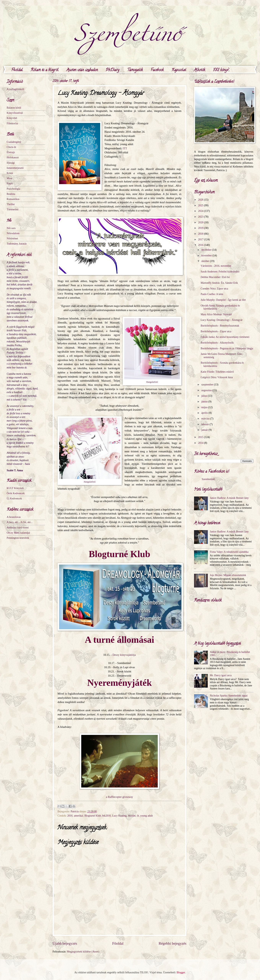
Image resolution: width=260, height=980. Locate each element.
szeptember (208, 385)
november (207, 256)
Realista (11, 194)
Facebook (157, 70)
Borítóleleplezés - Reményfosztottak (220, 326)
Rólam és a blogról (45, 70)
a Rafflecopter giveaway (119, 797)
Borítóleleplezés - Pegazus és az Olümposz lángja (227, 348)
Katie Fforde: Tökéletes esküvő (217, 372)
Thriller (11, 204)
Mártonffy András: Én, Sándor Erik (219, 283)
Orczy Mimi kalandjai (18, 533)
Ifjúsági (11, 163)
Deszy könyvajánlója (124, 655)
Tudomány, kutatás (17, 244)
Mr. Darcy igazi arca (221, 675)
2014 (201, 443)
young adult (147, 816)
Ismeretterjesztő (15, 168)
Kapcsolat (179, 70)
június (205, 402)
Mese (10, 178)
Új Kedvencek (14, 499)
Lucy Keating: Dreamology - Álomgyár (221, 320)
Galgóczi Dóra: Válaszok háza (217, 377)
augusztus (207, 390)
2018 (201, 234)
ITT (125, 148)
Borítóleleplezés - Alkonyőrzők (217, 343)
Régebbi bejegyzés (173, 943)
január (205, 430)
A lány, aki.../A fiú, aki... (20, 522)
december (207, 250)
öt (138, 816)
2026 (201, 200)
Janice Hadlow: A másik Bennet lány (229, 498)
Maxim (132, 816)
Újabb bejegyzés (65, 943)
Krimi (10, 173)
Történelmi (13, 209)
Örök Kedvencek (16, 493)
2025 (201, 205)
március (206, 419)
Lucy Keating (119, 816)
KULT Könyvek (15, 488)
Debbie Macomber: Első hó (215, 277)
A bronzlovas (14, 517)
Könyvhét (12, 118)
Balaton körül (14, 108)
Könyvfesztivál (15, 113)
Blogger (181, 972)
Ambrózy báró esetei (18, 528)
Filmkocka (12, 123)
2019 (201, 228)
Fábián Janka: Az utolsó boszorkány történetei (225, 337)
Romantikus (13, 199)
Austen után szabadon (82, 70)
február (205, 424)
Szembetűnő (208, 479)
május (205, 407)
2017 (201, 239)
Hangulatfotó (152, 382)
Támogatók (135, 70)
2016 (70, 816)
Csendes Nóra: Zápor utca (214, 289)
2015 (201, 437)
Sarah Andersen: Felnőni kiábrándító (220, 272)
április (205, 413)
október (206, 261)
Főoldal (17, 70)
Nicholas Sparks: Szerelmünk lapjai (229, 696)
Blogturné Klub (93, 816)
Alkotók (199, 70)
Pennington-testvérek (18, 538)
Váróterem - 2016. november (216, 266)
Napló (10, 183)
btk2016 (107, 816)
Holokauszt (13, 157)
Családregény (14, 142)
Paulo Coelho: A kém (212, 294)
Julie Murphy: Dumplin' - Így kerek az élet (223, 300)
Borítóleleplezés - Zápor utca (216, 331)
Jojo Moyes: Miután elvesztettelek (228, 575)
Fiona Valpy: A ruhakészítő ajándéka (229, 552)
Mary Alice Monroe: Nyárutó (216, 314)
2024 (201, 211)
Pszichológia (13, 189)
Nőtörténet (12, 238)
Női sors (11, 228)
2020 (201, 222)
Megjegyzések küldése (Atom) (83, 952)
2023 (201, 217)
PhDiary (113, 70)
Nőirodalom (13, 233)
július (205, 396)
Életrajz (11, 152)
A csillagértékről (15, 89)
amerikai (78, 816)
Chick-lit (11, 147)
